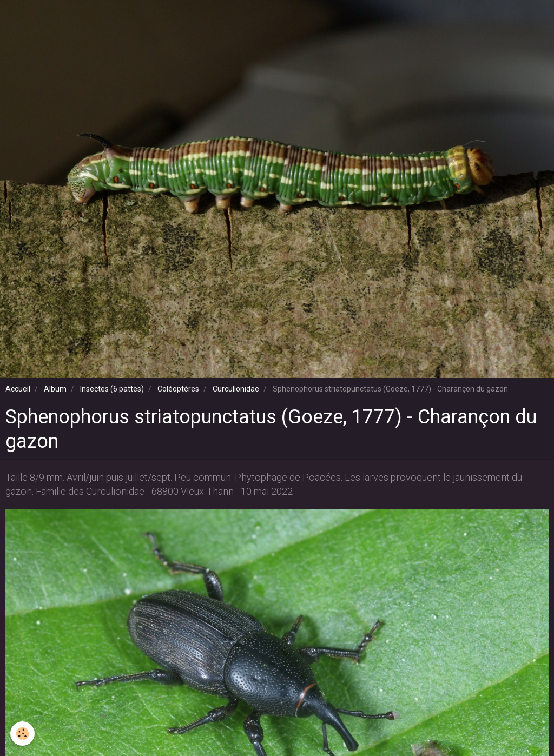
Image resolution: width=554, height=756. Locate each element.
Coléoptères (178, 389)
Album (55, 389)
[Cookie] (23, 734)
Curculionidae (236, 389)
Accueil (18, 389)
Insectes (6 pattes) (112, 389)
